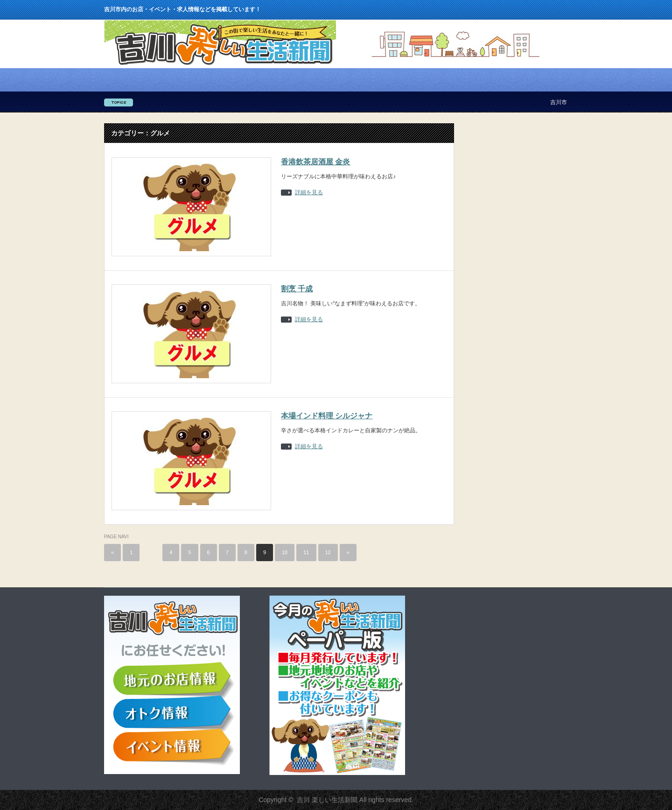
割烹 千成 (297, 289)
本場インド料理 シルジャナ (327, 416)
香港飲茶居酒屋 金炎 (315, 162)
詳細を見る (309, 193)
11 (306, 552)
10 (285, 552)
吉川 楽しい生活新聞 (327, 800)
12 (328, 552)
